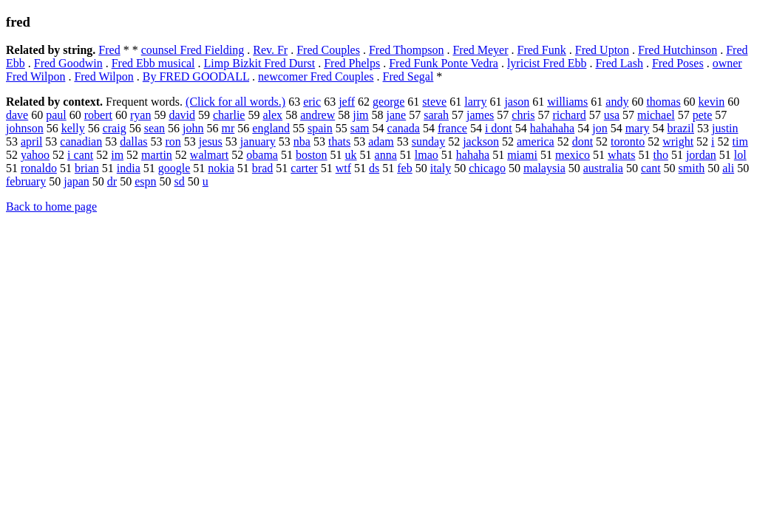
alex (272, 115)
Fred (109, 50)
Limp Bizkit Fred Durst (260, 63)
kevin (712, 102)
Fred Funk (542, 50)
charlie (229, 115)
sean (155, 128)
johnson (25, 128)
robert (98, 115)
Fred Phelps (352, 63)
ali (728, 168)
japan (77, 181)
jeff (347, 102)
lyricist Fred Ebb (547, 63)
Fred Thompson (406, 50)
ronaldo (39, 168)
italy (441, 168)
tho (660, 155)
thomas (663, 102)
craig (115, 128)
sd (180, 181)
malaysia (544, 168)
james (480, 115)
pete (703, 115)
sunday (428, 141)
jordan (701, 155)
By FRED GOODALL (196, 76)
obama (262, 155)
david (182, 115)
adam (381, 141)
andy (617, 102)
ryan (140, 115)
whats (621, 155)
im (117, 155)
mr (228, 128)
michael (656, 115)
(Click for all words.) (235, 102)
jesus (211, 141)
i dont (499, 128)
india (129, 168)
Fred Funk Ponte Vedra (444, 63)
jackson (481, 141)
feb (404, 168)
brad (262, 168)
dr (112, 181)
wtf (343, 168)
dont (583, 141)
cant (651, 168)
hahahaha (552, 128)
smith (692, 168)
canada (404, 128)
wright (678, 141)
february (26, 181)
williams (567, 102)
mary (638, 128)
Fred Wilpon (103, 76)
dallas (133, 141)
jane (397, 115)
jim (360, 115)
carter (304, 168)
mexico (573, 155)
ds (374, 168)
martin (157, 155)
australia (603, 168)
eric (312, 102)
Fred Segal (408, 76)
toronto (628, 141)
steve (434, 102)
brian (87, 168)
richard (569, 115)
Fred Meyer (480, 50)
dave (17, 115)
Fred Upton (602, 50)
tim (740, 141)
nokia (221, 168)
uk (351, 155)
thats (339, 141)
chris (523, 115)
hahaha (473, 155)
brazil (681, 128)
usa (612, 115)
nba (302, 141)
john (193, 128)
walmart (209, 155)
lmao (427, 155)
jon (600, 128)
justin (725, 128)
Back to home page (51, 207)
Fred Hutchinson (678, 50)
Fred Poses (678, 63)
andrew (318, 115)
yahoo (35, 155)
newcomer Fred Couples (316, 76)
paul (56, 115)
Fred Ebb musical (153, 63)
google (174, 168)
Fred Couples (328, 50)
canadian (81, 141)
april (31, 141)
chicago (487, 168)
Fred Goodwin (68, 63)
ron (173, 141)
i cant (80, 155)
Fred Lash (619, 63)
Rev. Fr (270, 50)
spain (320, 128)
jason (517, 102)
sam (360, 128)
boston (312, 155)
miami (522, 155)
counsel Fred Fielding (193, 50)
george (388, 102)
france (452, 128)
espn (145, 181)
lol (740, 155)
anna (386, 155)
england (271, 128)
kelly (73, 128)
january (258, 141)
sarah (436, 115)
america (536, 141)
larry (475, 102)
